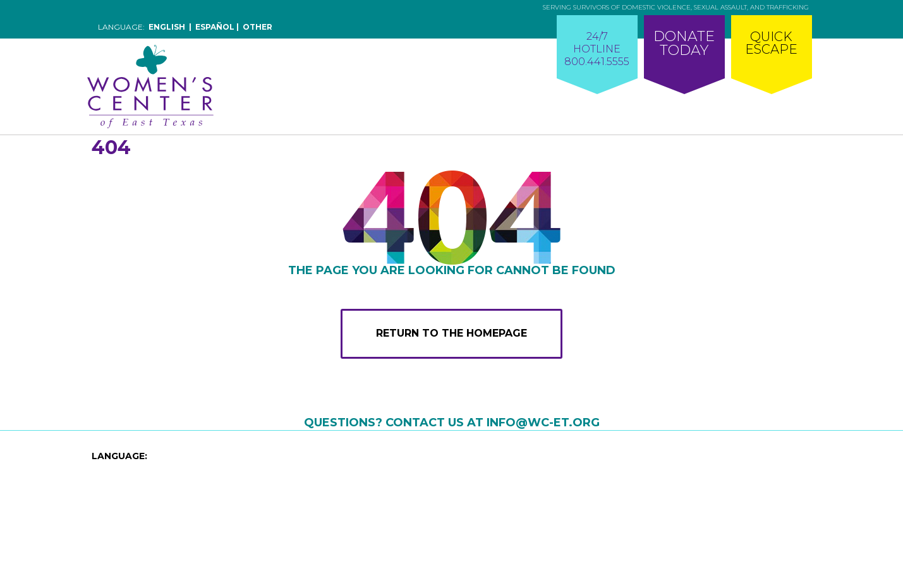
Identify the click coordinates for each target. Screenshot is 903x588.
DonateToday (684, 43)
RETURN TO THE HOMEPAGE (451, 333)
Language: (185, 27)
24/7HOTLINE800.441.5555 (597, 49)
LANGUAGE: (119, 456)
